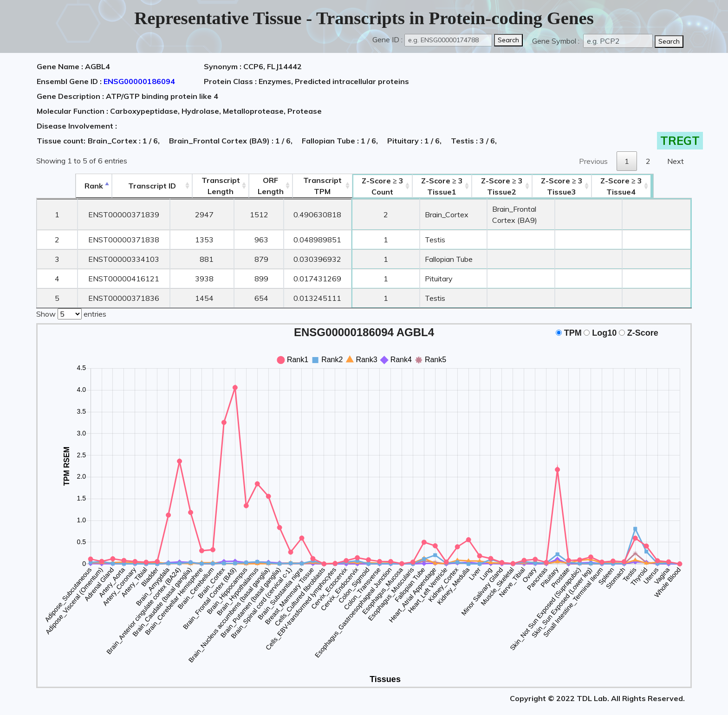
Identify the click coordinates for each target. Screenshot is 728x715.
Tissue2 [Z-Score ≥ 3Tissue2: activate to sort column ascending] (512, 186)
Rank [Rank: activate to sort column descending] (56, 186)
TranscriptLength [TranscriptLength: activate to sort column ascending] (192, 186)
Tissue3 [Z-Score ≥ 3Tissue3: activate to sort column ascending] (597, 186)
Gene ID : (387, 39)
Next (676, 161)
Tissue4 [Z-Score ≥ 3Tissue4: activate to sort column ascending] (660, 186)
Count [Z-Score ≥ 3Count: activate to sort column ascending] (364, 186)
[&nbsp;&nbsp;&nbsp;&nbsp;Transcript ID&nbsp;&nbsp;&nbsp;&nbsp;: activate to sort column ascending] (118, 186)
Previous (593, 161)
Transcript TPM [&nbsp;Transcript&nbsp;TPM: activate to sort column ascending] (300, 186)
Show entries (71, 302)
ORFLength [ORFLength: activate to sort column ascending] (245, 186)
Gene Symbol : (557, 41)
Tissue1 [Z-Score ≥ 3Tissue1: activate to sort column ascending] (427, 186)
